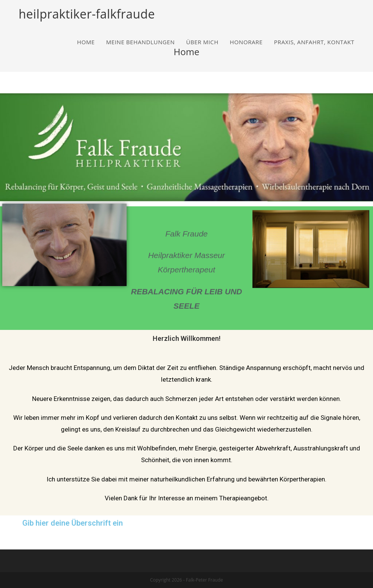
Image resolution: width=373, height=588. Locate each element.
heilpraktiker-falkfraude (87, 14)
